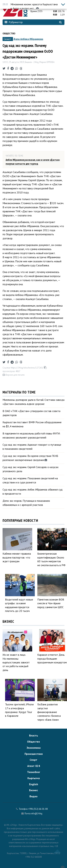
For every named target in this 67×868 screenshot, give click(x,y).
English (34, 784)
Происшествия (34, 754)
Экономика (34, 748)
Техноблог (34, 772)
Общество (9, 33)
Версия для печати (14, 375)
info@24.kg (37, 814)
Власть (34, 735)
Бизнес (33, 790)
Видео (33, 796)
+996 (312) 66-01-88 (38, 809)
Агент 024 (34, 766)
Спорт (33, 760)
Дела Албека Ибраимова (28, 39)
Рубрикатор (14, 22)
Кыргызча (34, 778)
